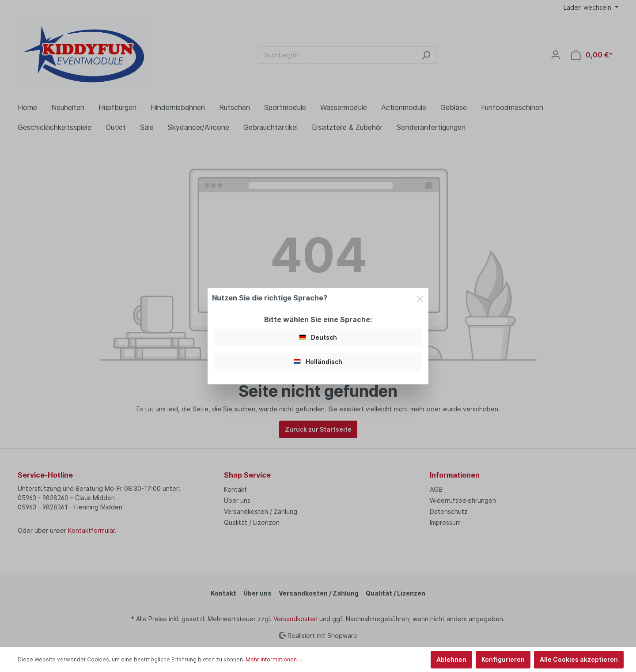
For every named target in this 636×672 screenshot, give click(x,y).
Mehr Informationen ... (274, 659)
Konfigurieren (503, 659)
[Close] (420, 297)
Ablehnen (451, 659)
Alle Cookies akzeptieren (579, 659)
